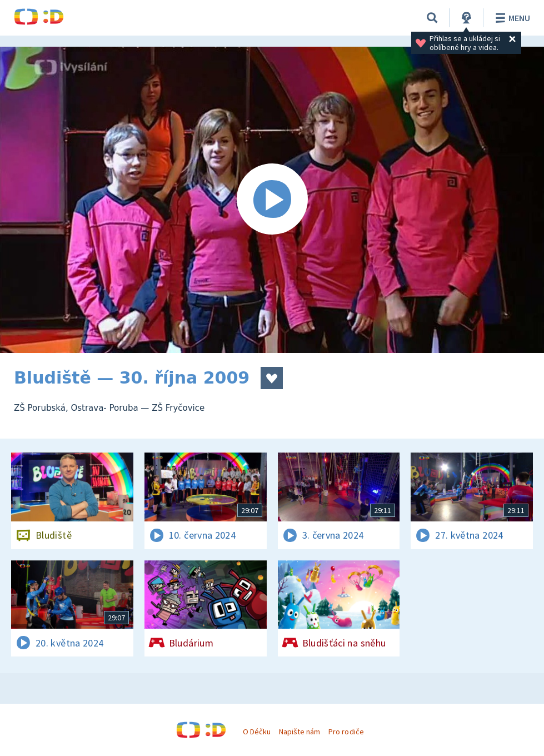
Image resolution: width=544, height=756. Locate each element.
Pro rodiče (346, 732)
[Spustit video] (272, 200)
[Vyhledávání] (432, 18)
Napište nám (300, 732)
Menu (511, 18)
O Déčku (257, 732)
